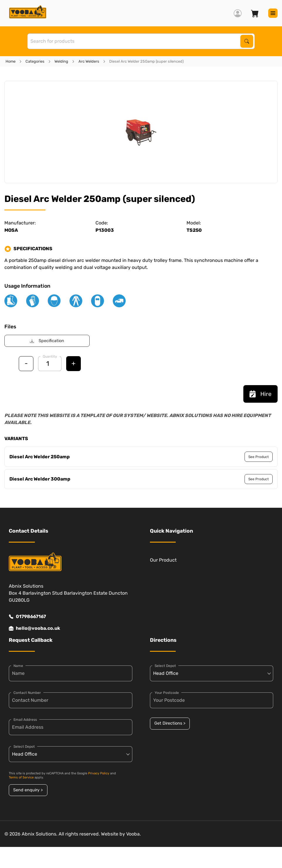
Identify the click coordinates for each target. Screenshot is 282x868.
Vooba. (134, 834)
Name (18, 666)
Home (11, 61)
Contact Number (27, 693)
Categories (35, 61)
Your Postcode (167, 693)
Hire (260, 394)
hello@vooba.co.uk (34, 628)
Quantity (50, 356)
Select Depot (24, 747)
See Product (259, 457)
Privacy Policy (99, 773)
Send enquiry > (28, 790)
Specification (47, 341)
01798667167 (27, 617)
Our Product (163, 560)
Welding (61, 61)
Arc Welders (89, 61)
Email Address (25, 720)
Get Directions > (170, 723)
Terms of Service (21, 777)
